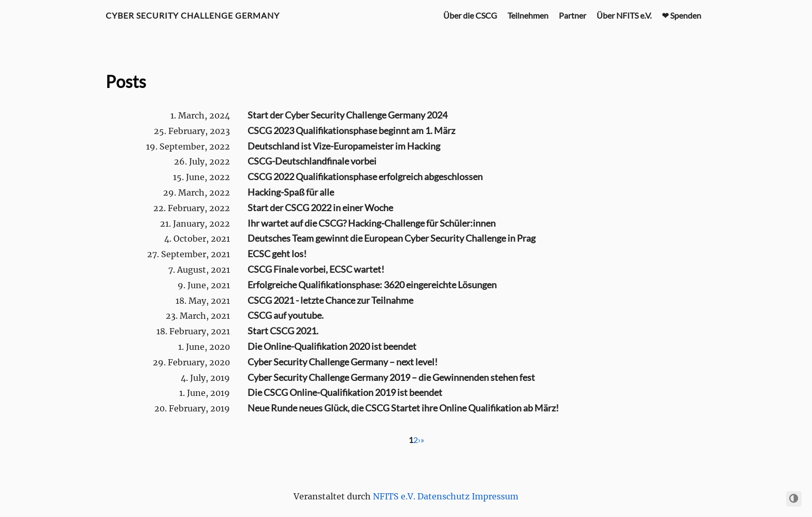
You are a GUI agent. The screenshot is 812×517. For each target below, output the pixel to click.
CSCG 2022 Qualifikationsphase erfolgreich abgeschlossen (365, 176)
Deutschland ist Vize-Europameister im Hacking (344, 146)
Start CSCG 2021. (283, 331)
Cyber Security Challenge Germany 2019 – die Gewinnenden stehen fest (391, 377)
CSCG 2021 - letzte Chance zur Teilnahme (330, 300)
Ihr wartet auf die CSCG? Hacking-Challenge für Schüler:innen (372, 223)
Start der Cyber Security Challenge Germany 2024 (347, 115)
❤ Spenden (682, 15)
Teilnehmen (528, 15)
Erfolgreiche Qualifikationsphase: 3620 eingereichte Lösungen (372, 285)
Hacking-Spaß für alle (291, 192)
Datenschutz (444, 496)
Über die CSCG (470, 15)
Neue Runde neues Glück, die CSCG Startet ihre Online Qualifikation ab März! (403, 408)
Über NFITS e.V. (624, 15)
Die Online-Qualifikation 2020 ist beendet (332, 346)
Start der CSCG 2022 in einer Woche (320, 208)
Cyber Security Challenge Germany (193, 15)
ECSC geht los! (277, 254)
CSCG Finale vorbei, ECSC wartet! (316, 269)
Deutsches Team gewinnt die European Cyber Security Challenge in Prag (392, 238)
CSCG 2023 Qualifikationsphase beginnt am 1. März (351, 130)
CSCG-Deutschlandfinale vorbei (312, 161)
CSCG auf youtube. (286, 315)
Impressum (495, 496)
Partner (572, 15)
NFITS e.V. (394, 496)
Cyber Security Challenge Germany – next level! (343, 362)
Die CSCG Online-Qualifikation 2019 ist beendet (345, 392)
